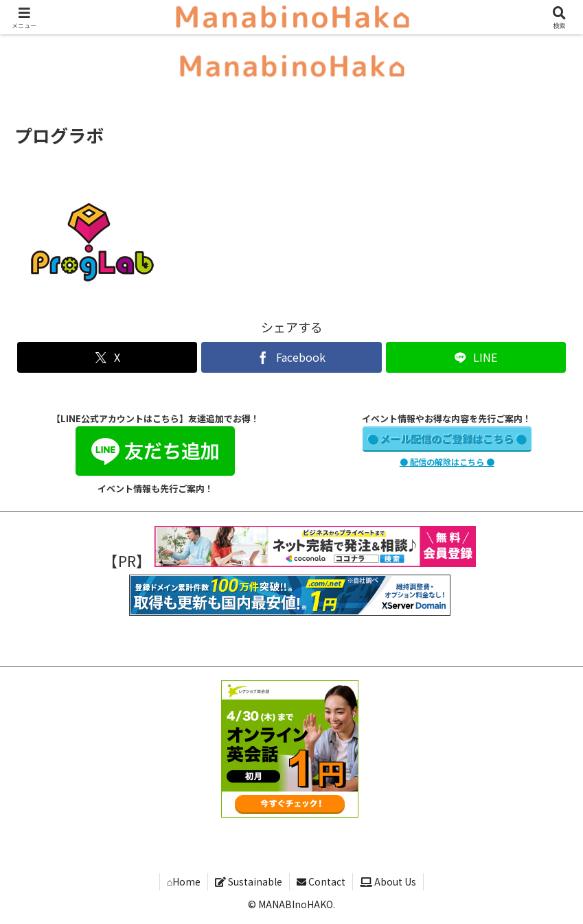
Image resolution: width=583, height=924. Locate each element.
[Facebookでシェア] (291, 357)
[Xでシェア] (107, 357)
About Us (388, 881)
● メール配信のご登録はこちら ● (447, 438)
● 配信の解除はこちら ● (447, 462)
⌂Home (184, 881)
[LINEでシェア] (476, 357)
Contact (321, 881)
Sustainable (249, 881)
